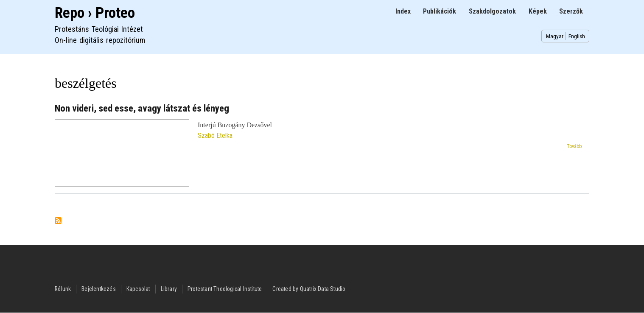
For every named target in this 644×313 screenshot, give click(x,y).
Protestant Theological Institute (225, 289)
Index (403, 11)
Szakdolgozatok (492, 11)
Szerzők (571, 11)
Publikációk (440, 11)
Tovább (574, 146)
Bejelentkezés (99, 289)
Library (169, 289)
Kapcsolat (138, 289)
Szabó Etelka (215, 136)
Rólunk (63, 289)
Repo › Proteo (95, 13)
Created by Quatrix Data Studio (309, 289)
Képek (538, 11)
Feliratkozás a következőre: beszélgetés (58, 221)
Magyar (555, 36)
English (577, 36)
